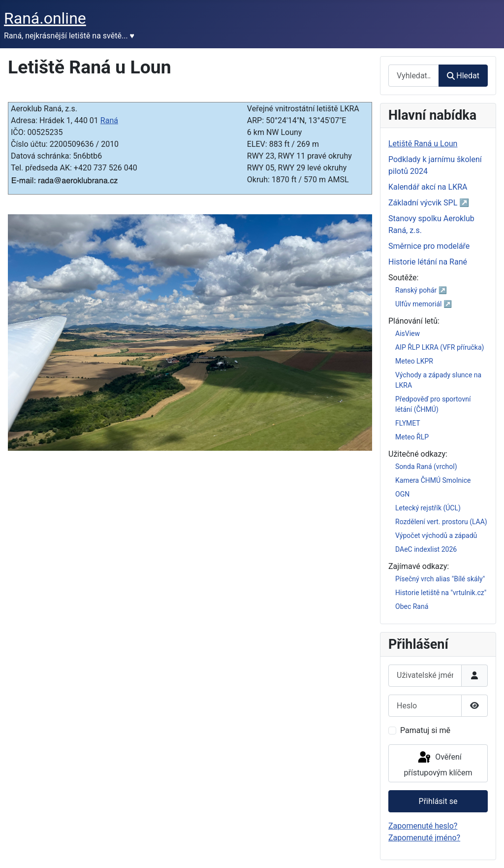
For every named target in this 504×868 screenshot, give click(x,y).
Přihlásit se (438, 801)
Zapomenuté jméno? (424, 838)
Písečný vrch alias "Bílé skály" (440, 579)
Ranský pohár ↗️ (421, 290)
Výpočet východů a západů (436, 535)
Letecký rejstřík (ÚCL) (428, 508)
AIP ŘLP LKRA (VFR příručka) (440, 347)
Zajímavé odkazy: (419, 566)
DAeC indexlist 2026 (426, 549)
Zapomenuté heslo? (423, 826)
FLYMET (408, 423)
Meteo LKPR (414, 361)
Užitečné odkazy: (418, 454)
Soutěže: (403, 278)
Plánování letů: (414, 321)
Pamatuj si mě (425, 730)
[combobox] (414, 76)
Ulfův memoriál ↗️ (424, 304)
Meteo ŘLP (412, 437)
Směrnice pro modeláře (429, 246)
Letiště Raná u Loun (423, 144)
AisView (408, 334)
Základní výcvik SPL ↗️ (429, 203)
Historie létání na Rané (428, 262)
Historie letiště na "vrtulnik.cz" (441, 593)
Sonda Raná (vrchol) (426, 467)
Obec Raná (412, 606)
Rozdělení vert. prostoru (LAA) (441, 522)
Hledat (463, 76)
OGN (402, 494)
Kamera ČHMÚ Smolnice (433, 480)
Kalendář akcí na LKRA (428, 187)
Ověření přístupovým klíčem (438, 764)
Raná (109, 120)
